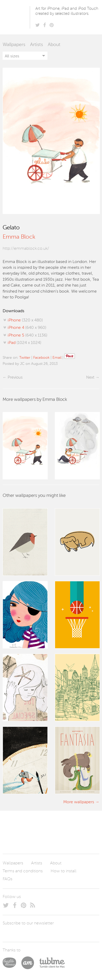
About (54, 45)
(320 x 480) (25, 320)
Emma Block (19, 237)
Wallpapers (14, 45)
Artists (37, 45)
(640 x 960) (27, 328)
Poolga (17, 17)
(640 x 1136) (27, 335)
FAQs (8, 879)
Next (90, 377)
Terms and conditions (23, 871)
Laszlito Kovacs (12, 963)
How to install (64, 871)
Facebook (41, 358)
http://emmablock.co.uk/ (26, 249)
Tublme (52, 963)
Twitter (25, 358)
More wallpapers (79, 802)
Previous (15, 377)
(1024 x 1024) (24, 343)
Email (57, 358)
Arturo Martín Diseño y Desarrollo (30, 963)
